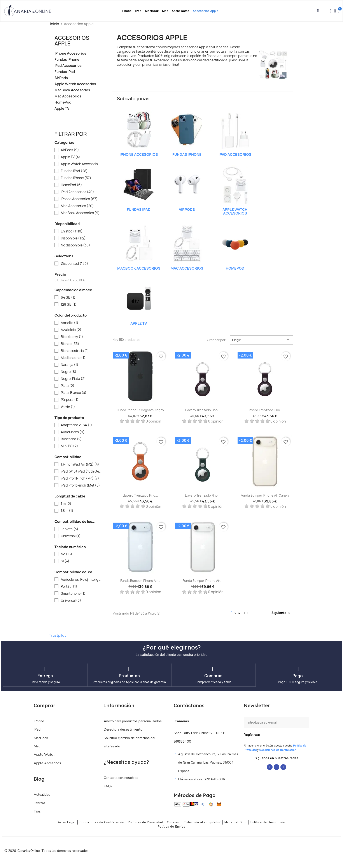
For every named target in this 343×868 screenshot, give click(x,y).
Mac (165, 11)
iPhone (126, 11)
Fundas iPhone (67, 60)
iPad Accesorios (68, 66)
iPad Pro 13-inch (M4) (80, 485)
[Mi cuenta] (335, 11)
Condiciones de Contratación (278, 750)
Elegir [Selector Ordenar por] (261, 340)
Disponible (73, 238)
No (66, 554)
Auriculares (73, 432)
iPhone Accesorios (70, 53)
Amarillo (70, 323)
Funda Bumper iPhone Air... (140, 581)
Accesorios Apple (206, 11)
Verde (68, 407)
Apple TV (62, 108)
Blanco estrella (75, 351)
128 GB (69, 305)
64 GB (68, 298)
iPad (138, 11)
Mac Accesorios (68, 96)
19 (246, 613)
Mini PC (69, 446)
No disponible (75, 245)
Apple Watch (180, 11)
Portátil (69, 587)
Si (65, 561)
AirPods (61, 78)
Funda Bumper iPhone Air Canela (265, 495)
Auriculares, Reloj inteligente (81, 580)
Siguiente (282, 613)
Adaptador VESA (76, 425)
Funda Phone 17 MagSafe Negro (140, 410)
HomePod (63, 102)
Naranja (70, 365)
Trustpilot (57, 635)
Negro (69, 372)
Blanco (70, 344)
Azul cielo (71, 330)
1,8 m (67, 511)
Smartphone (73, 594)
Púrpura (70, 400)
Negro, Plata (73, 379)
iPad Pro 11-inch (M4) (80, 478)
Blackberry (72, 337)
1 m (66, 504)
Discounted (74, 264)
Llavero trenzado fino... (203, 410)
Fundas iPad (65, 72)
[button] (318, 11)
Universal (71, 536)
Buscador (71, 439)
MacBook (152, 11)
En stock (72, 231)
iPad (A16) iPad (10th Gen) (81, 471)
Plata (68, 386)
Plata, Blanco (74, 393)
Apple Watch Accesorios (75, 84)
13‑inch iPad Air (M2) (80, 464)
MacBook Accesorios (72, 90)
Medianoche (73, 358)
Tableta (70, 529)
